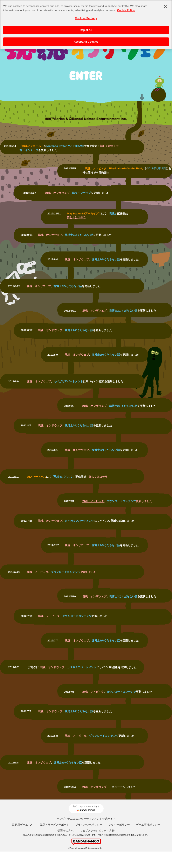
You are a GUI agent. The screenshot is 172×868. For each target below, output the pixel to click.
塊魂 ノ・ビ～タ (93, 501)
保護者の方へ (66, 831)
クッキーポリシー (119, 825)
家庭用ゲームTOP (23, 825)
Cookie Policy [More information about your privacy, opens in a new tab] (126, 8)
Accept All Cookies (86, 40)
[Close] (165, 5)
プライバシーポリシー (89, 825)
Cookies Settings (86, 16)
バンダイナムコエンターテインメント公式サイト (86, 819)
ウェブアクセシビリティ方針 (97, 831)
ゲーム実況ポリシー (148, 825)
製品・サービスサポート (54, 825)
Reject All (86, 28)
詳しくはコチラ (109, 146)
